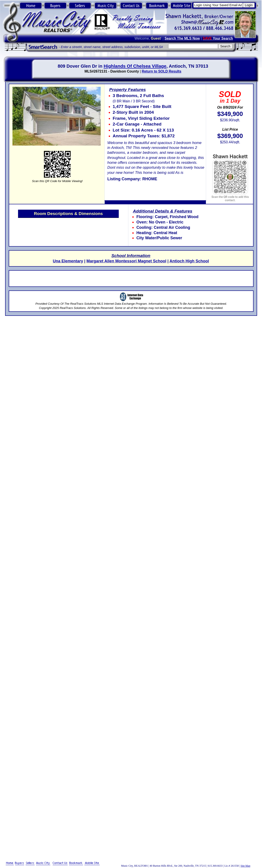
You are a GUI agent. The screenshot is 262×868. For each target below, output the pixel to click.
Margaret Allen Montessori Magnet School (126, 261)
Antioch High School (189, 261)
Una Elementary (68, 261)
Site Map (246, 866)
